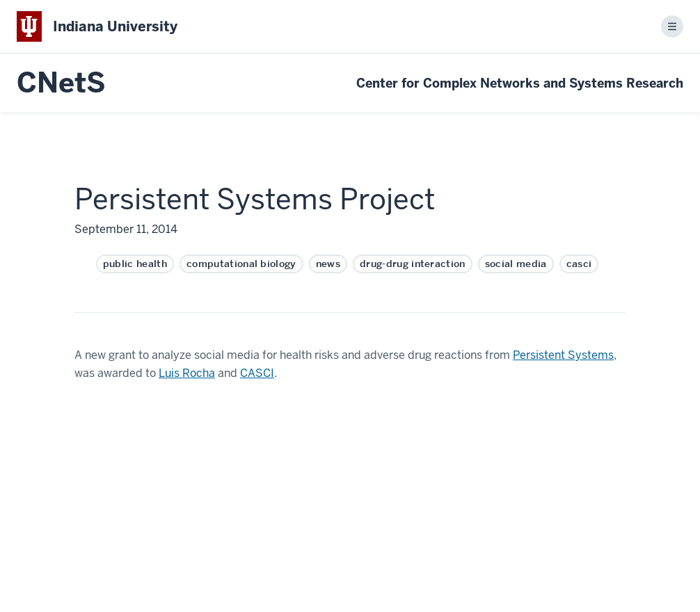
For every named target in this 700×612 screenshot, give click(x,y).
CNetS (61, 83)
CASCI (257, 373)
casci (579, 264)
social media (516, 264)
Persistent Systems (563, 355)
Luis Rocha (187, 373)
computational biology (241, 264)
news (328, 264)
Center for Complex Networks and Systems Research (520, 83)
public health (135, 264)
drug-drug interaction (413, 264)
